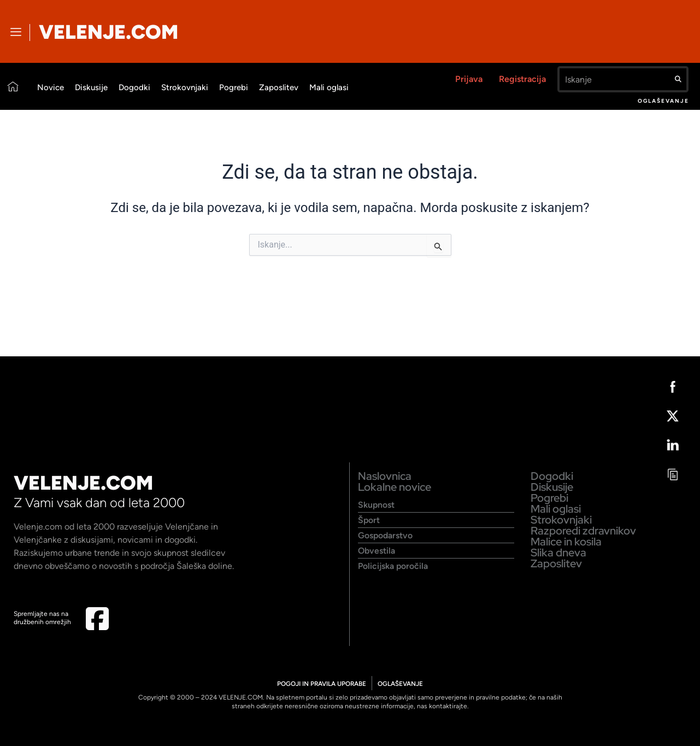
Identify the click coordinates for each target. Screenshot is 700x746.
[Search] (678, 79)
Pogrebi (234, 87)
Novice (51, 87)
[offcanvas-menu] (16, 33)
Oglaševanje (663, 101)
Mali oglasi (329, 87)
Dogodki (134, 87)
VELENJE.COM (108, 32)
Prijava (469, 79)
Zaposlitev (279, 87)
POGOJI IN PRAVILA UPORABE (321, 684)
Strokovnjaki (185, 87)
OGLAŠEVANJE (401, 684)
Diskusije (91, 87)
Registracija (522, 79)
